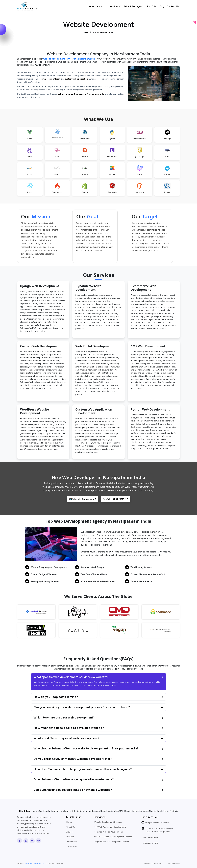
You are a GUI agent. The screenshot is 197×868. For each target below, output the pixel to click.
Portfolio (152, 6)
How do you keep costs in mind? (56, 697)
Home (91, 6)
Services (115, 6)
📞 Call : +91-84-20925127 (116, 499)
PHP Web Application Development (110, 827)
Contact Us (173, 6)
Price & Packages (134, 6)
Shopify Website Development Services (112, 842)
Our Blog (70, 837)
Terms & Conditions (153, 864)
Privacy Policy (173, 864)
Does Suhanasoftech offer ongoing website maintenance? (74, 779)
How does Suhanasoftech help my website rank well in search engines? (83, 769)
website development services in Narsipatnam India (69, 59)
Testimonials (72, 842)
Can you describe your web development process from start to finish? (82, 707)
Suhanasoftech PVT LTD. (36, 863)
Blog (162, 6)
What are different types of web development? (67, 738)
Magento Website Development (108, 832)
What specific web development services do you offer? (72, 677)
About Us (102, 6)
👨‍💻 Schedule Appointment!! (82, 499)
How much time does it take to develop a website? (69, 728)
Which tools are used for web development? (64, 717)
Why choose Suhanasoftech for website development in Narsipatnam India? (86, 748)
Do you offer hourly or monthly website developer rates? (73, 759)
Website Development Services (108, 822)
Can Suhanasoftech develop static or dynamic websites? (73, 790)
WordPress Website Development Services (113, 837)
